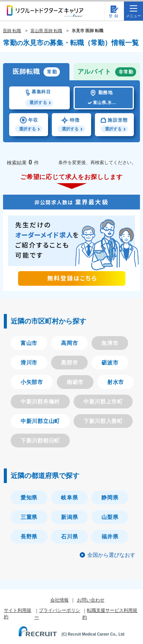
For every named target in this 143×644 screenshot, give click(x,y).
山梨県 (110, 517)
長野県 (29, 537)
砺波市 (110, 363)
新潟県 (69, 517)
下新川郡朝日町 (40, 441)
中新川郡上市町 (103, 402)
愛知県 (29, 498)
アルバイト (107, 72)
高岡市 (69, 343)
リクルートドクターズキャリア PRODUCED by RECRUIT (45, 11)
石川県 (69, 537)
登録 (114, 16)
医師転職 (36, 72)
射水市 (116, 382)
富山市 (29, 343)
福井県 (110, 537)
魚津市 (110, 343)
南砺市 (75, 382)
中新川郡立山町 (40, 421)
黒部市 (69, 363)
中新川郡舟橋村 (40, 402)
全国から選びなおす (111, 555)
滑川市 (29, 363)
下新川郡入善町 (103, 421)
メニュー (133, 12)
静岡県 (110, 498)
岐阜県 (69, 498)
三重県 (29, 517)
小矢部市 (32, 382)
